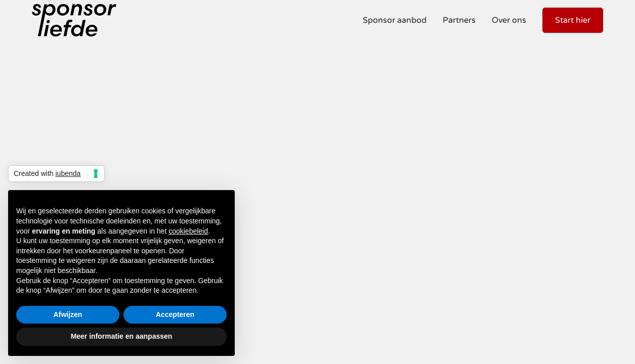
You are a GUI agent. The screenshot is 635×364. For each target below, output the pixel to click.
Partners (459, 20)
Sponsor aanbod (395, 20)
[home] (74, 20)
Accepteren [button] (175, 314)
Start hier (573, 20)
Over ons (509, 20)
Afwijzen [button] (68, 314)
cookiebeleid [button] (188, 231)
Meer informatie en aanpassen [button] (122, 336)
